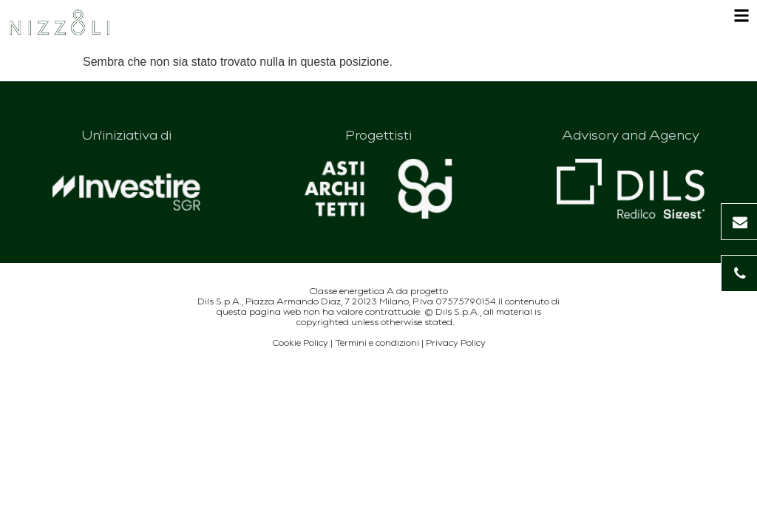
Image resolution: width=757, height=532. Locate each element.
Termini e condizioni (377, 342)
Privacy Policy (456, 342)
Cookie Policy (300, 342)
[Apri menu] (741, 20)
